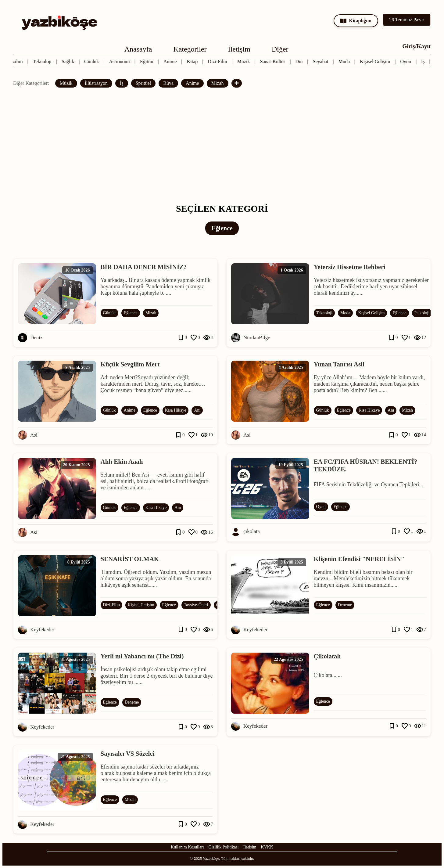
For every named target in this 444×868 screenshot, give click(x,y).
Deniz (36, 338)
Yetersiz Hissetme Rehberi (350, 267)
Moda (345, 61)
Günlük (93, 61)
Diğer (280, 49)
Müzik (245, 61)
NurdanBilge (257, 338)
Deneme (345, 605)
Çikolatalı (327, 656)
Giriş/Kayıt (416, 46)
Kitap (194, 61)
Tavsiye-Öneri (196, 605)
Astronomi (121, 61)
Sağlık (69, 61)
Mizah (218, 83)
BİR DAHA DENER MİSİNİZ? (144, 267)
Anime (171, 61)
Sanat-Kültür (274, 61)
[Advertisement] (222, 146)
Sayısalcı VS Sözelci (128, 754)
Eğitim (148, 61)
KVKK (267, 847)
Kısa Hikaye (176, 410)
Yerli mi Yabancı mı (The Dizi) (142, 656)
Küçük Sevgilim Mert (130, 364)
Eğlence (131, 313)
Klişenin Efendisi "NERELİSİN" (359, 559)
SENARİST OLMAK (130, 559)
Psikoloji (422, 313)
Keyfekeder (42, 630)
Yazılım (16, 61)
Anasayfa (138, 49)
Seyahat (322, 61)
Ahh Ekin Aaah (122, 462)
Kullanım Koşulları (187, 847)
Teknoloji (43, 61)
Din (300, 61)
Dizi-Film (219, 61)
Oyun (407, 61)
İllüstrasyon (96, 83)
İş (424, 61)
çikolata (252, 531)
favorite (194, 338)
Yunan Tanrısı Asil (339, 364)
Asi (34, 435)
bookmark (181, 338)
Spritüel (143, 83)
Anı (197, 410)
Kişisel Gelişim (376, 61)
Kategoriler (190, 49)
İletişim (239, 49)
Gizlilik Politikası (224, 847)
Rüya (168, 83)
